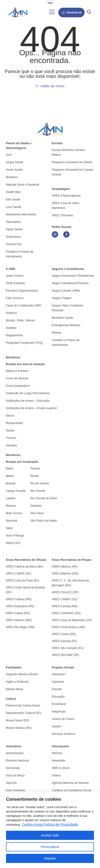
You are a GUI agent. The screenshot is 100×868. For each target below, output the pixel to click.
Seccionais (13, 768)
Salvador (36, 506)
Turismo (11, 438)
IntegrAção (59, 712)
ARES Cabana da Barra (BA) (24, 567)
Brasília (11, 483)
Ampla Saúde (14, 162)
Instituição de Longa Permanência (28, 393)
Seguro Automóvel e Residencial (73, 276)
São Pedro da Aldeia (43, 521)
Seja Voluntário (16, 790)
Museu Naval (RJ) (17, 720)
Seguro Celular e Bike (66, 291)
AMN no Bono (61, 768)
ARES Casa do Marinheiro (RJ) (72, 620)
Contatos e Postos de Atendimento (66, 343)
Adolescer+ (59, 674)
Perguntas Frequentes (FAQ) (24, 343)
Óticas (10, 416)
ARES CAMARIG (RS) (66, 613)
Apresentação (15, 753)
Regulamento (14, 335)
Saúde (10, 431)
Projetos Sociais (63, 668)
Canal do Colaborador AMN (23, 306)
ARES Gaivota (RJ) (64, 641)
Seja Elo (11, 783)
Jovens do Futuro (63, 719)
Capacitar (58, 682)
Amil (9, 155)
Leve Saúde (13, 207)
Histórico (11, 313)
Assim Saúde (14, 170)
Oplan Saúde (14, 229)
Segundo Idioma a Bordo (22, 674)
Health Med (13, 192)
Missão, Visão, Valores (20, 320)
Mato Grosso (14, 513)
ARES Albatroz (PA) (65, 567)
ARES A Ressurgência (66, 196)
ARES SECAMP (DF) (66, 655)
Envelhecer (59, 704)
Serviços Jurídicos (63, 734)
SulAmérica (13, 237)
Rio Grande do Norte (44, 498)
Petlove (57, 333)
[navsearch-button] (89, 13)
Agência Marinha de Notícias (70, 783)
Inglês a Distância (17, 682)
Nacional (11, 521)
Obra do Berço (15, 775)
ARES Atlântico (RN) (65, 574)
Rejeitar (50, 858)
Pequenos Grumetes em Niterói (72, 162)
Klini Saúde (13, 200)
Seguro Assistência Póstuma (70, 283)
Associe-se (71, 12)
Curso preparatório (18, 386)
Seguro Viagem (62, 298)
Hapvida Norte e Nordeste (23, 185)
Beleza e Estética (17, 371)
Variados (11, 445)
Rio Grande (38, 491)
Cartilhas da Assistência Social (71, 790)
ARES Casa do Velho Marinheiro (66, 206)
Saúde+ (57, 726)
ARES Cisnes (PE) (64, 634)
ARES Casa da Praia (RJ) (22, 581)
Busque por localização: (22, 462)
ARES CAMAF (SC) (19, 574)
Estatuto (11, 328)
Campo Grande (16, 491)
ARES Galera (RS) (18, 613)
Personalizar (50, 847)
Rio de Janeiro (40, 483)
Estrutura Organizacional (22, 291)
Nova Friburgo (15, 536)
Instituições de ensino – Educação (28, 401)
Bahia (10, 468)
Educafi (57, 689)
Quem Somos (15, 276)
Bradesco (12, 177)
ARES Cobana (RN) (19, 599)
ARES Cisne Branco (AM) (68, 627)
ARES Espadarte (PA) (20, 606)
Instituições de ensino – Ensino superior (31, 408)
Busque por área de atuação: (26, 364)
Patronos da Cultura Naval (23, 706)
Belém (10, 476)
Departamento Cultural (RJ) (23, 713)
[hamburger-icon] (52, 12)
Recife (34, 476)
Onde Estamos (15, 283)
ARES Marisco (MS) (19, 620)
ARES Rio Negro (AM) (20, 627)
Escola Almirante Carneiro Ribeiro (69, 152)
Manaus (11, 506)
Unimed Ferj (14, 244)
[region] (50, 830)
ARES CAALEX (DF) (65, 592)
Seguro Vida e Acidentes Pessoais (68, 308)
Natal (9, 528)
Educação (58, 697)
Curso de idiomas (17, 378)
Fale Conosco (15, 298)
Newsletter (59, 761)
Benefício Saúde (62, 318)
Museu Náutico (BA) (19, 728)
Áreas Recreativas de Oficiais (26, 560)
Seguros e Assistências (68, 269)
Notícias (57, 753)
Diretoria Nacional (17, 761)
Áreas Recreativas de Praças (72, 560)
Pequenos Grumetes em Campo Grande (73, 172)
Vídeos (56, 775)
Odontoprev (13, 222)
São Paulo (37, 513)
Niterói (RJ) (13, 543)
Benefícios (13, 357)
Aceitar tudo (50, 835)
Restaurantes (14, 423)
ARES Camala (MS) (65, 606)
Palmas (35, 468)
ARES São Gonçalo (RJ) (68, 648)
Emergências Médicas (66, 325)
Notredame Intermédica (21, 214)
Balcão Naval (14, 689)
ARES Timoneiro (63, 215)
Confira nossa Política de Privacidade (50, 824)
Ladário (11, 498)
